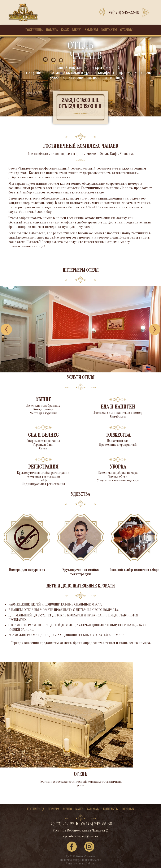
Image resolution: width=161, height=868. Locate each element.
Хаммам (91, 30)
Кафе (65, 30)
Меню (77, 30)
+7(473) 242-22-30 (96, 824)
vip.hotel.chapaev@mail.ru (80, 836)
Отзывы (126, 30)
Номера (52, 30)
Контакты (109, 30)
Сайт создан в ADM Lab (81, 863)
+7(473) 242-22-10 (124, 12)
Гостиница (34, 30)
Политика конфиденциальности (81, 860)
